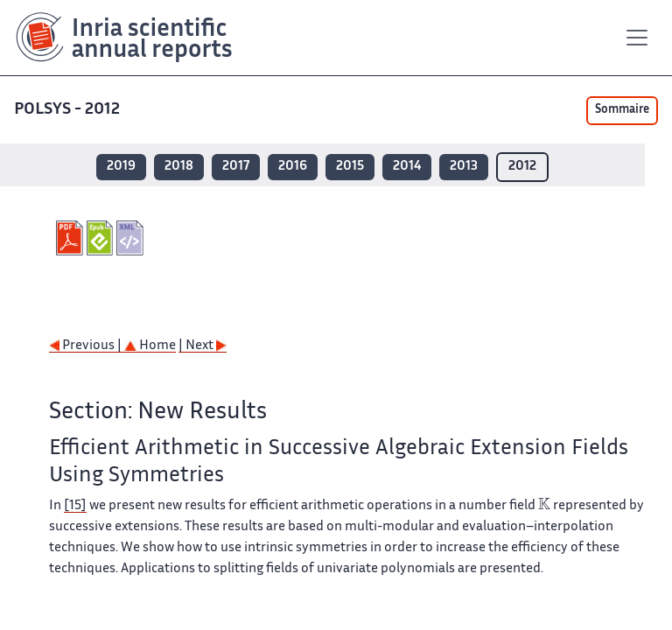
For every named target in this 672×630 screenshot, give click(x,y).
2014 (407, 167)
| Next (203, 346)
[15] (75, 506)
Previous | (87, 346)
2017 (236, 167)
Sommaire (622, 110)
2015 (350, 167)
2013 (464, 167)
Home (150, 346)
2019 (121, 167)
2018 (179, 167)
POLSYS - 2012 (67, 110)
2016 (293, 167)
